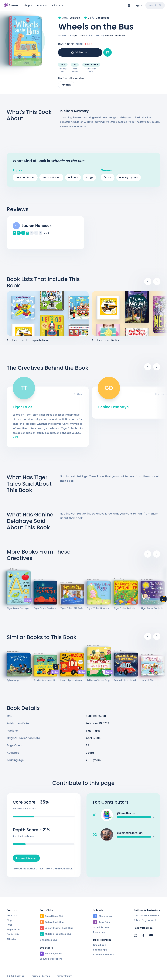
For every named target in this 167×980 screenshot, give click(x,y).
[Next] (157, 283)
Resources (99, 932)
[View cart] (129, 5)
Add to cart (80, 54)
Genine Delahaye (115, 37)
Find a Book (99, 945)
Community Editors (103, 955)
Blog (9, 920)
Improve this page (26, 860)
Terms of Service (41, 976)
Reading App (100, 950)
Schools (57, 5)
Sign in (139, 5)
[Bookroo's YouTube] (151, 935)
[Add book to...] (108, 54)
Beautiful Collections (51, 959)
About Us (12, 915)
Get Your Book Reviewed (147, 915)
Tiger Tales (78, 37)
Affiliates (12, 939)
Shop (28, 5)
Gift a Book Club (49, 940)
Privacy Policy (64, 976)
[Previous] (148, 283)
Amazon (66, 87)
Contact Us (13, 934)
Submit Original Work (145, 920)
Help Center (13, 930)
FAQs (9, 925)
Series (28, 602)
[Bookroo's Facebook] (143, 935)
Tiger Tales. (93, 732)
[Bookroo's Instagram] (136, 935)
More (15, 439)
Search (155, 5)
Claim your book (63, 870)
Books (42, 5)
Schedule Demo (102, 927)
